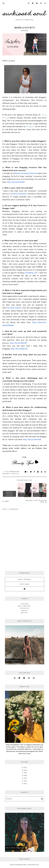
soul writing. (25, 606)
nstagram (30, 127)
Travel (24, 610)
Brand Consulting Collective (26, 173)
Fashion (25, 604)
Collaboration (12, 472)
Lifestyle (15, 474)
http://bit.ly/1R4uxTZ (19, 349)
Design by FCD (33, 865)
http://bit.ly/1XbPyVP (18, 343)
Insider (6, 474)
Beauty (24, 613)
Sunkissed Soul (25, 14)
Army (7, 501)
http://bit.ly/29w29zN (32, 440)
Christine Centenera (18, 194)
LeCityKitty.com (31, 273)
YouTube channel (14, 308)
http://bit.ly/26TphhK (16, 182)
